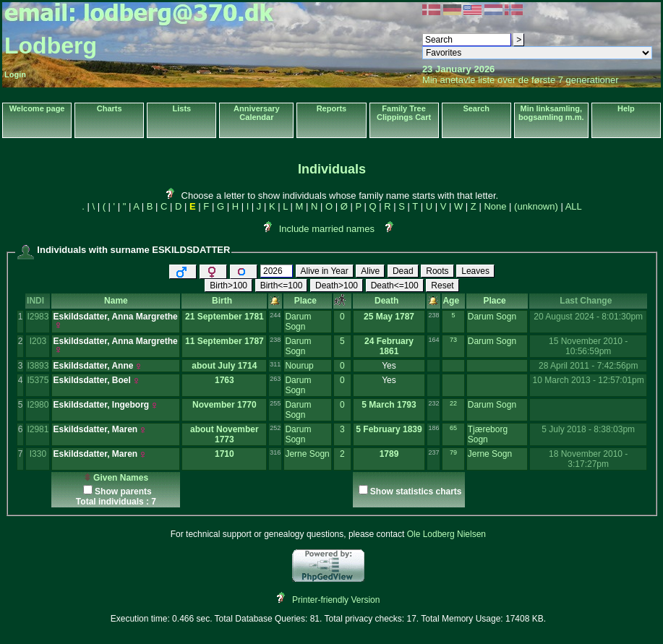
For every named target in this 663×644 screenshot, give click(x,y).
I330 (38, 454)
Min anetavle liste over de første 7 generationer (521, 80)
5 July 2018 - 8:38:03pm (588, 429)
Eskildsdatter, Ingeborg (101, 405)
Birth (224, 301)
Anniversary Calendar (257, 113)
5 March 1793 (389, 405)
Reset (442, 285)
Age (453, 301)
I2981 (38, 429)
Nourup (299, 366)
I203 (38, 341)
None (495, 206)
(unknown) (536, 206)
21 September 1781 (224, 317)
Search (476, 108)
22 (453, 403)
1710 (224, 454)
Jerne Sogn (307, 454)
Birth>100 (228, 285)
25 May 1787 (389, 317)
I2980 (38, 405)
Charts (110, 108)
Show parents (123, 491)
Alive (370, 271)
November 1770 (224, 405)
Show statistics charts (416, 491)
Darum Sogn (298, 322)
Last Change (588, 301)
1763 (224, 380)
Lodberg (51, 46)
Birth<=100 (282, 285)
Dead (403, 271)
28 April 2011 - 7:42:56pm (588, 366)
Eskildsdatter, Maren (95, 429)
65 (453, 428)
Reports (332, 108)
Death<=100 (395, 285)
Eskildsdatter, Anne (93, 366)
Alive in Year (325, 271)
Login (15, 74)
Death (389, 301)
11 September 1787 (224, 341)
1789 (389, 454)
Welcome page (37, 108)
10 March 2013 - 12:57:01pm (589, 380)
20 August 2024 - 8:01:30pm (588, 317)
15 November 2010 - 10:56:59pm (588, 346)
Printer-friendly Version (336, 600)
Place (308, 301)
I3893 (38, 366)
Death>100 (337, 285)
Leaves (475, 271)
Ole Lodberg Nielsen (446, 534)
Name (116, 301)
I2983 (38, 317)
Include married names (327, 229)
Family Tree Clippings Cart (404, 113)
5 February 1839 (389, 429)
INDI (38, 301)
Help (626, 108)
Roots (437, 271)
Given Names (116, 478)
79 (453, 452)
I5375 (38, 380)
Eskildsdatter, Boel (91, 380)
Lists (182, 108)
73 (453, 340)
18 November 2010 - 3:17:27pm (588, 459)
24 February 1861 (389, 346)
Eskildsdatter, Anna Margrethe (115, 317)
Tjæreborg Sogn (488, 434)
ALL (574, 206)
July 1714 (237, 366)
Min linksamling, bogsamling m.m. (551, 113)
